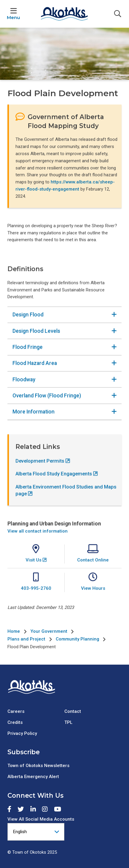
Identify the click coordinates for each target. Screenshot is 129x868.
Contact (73, 711)
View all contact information (38, 537)
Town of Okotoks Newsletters (38, 766)
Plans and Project (26, 639)
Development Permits (40, 467)
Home (14, 631)
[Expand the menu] (13, 14)
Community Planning (77, 639)
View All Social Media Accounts (41, 819)
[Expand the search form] (118, 14)
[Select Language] (36, 832)
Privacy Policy (22, 733)
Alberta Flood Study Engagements (54, 480)
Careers (16, 711)
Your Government (49, 631)
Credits (15, 722)
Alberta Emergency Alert (33, 777)
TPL (68, 722)
